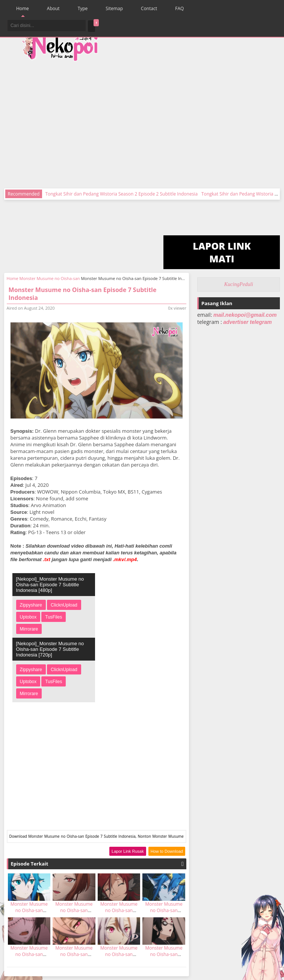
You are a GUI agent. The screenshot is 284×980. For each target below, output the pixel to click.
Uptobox (28, 617)
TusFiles (54, 617)
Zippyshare (31, 605)
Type (83, 8)
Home (23, 8)
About (53, 8)
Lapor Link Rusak (128, 851)
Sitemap (114, 8)
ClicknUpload (64, 605)
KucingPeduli (239, 284)
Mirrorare (29, 629)
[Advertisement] (182, 120)
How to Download (167, 851)
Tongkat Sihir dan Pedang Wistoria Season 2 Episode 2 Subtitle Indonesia (121, 194)
